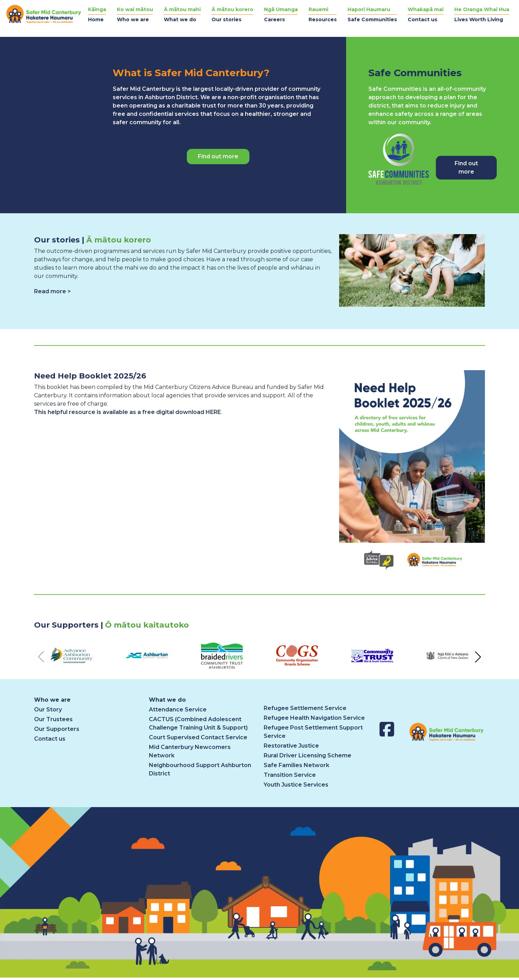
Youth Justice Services (296, 785)
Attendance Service (178, 710)
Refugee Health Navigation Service (314, 718)
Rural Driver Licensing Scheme (308, 755)
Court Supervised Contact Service (198, 737)
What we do (167, 700)
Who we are (52, 700)
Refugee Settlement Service (305, 708)
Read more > (53, 291)
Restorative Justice (291, 746)
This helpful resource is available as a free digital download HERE (127, 412)
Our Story (48, 710)
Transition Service (290, 775)
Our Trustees (53, 719)
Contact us (50, 739)
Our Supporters (57, 729)
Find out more (218, 156)
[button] (135, 15)
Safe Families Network (297, 765)
